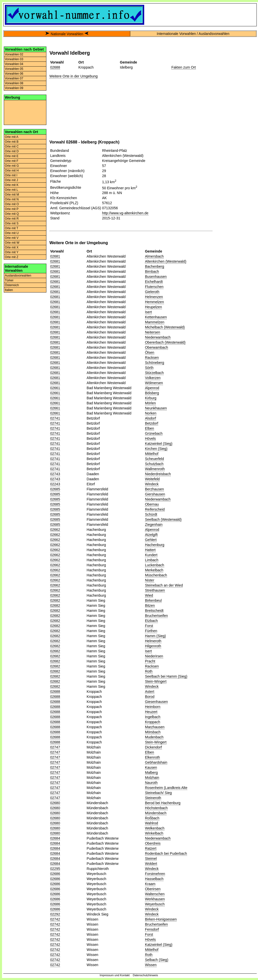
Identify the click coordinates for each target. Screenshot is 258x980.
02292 (55, 914)
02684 (55, 838)
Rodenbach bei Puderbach (166, 853)
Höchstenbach (156, 808)
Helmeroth (153, 641)
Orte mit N (12, 199)
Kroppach (153, 722)
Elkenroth (152, 757)
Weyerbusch (155, 904)
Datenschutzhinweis (145, 975)
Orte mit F (12, 161)
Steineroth (153, 798)
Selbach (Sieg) (157, 960)
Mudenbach (154, 737)
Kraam (150, 884)
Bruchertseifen (156, 616)
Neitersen (153, 332)
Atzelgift (151, 535)
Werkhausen (155, 899)
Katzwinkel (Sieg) (159, 444)
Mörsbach (153, 732)
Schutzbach (154, 464)
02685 (55, 489)
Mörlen (150, 403)
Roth (149, 671)
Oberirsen (153, 889)
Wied (149, 595)
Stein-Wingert (156, 681)
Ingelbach (153, 717)
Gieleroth (152, 292)
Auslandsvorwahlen (18, 276)
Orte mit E (12, 156)
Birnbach (152, 272)
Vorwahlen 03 (14, 59)
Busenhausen (156, 277)
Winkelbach (154, 833)
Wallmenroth (155, 469)
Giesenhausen (156, 702)
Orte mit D (12, 151)
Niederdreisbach (158, 474)
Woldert (151, 864)
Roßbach (152, 818)
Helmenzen (154, 297)
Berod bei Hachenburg (163, 803)
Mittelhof (152, 454)
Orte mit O (12, 204)
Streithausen (155, 590)
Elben (150, 428)
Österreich (12, 285)
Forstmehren (155, 874)
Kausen (151, 767)
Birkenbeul (153, 600)
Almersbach (154, 256)
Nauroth (151, 783)
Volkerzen (153, 378)
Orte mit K (12, 185)
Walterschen (155, 894)
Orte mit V (12, 238)
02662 (55, 530)
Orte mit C (12, 147)
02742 (55, 919)
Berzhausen (154, 489)
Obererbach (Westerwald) (165, 342)
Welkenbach (155, 828)
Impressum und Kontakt (115, 975)
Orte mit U (12, 233)
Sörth (149, 368)
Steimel (151, 859)
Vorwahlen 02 (14, 54)
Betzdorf (152, 423)
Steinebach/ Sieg (158, 793)
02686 (55, 874)
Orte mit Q (12, 214)
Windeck (152, 484)
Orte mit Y (12, 252)
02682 (55, 600)
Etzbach (151, 621)
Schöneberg (155, 363)
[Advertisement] (25, 112)
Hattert (150, 550)
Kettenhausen (156, 317)
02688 (55, 67)
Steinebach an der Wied (164, 585)
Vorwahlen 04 (14, 64)
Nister (150, 580)
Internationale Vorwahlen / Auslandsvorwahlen (193, 34)
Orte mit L (12, 190)
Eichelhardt (154, 282)
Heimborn (153, 707)
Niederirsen (154, 656)
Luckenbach (155, 565)
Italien (9, 290)
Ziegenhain (154, 525)
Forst (149, 626)
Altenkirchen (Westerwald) (166, 261)
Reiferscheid (155, 509)
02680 (55, 803)
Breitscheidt (154, 611)
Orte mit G (12, 166)
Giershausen (155, 494)
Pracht (150, 661)
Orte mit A (12, 137)
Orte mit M (12, 195)
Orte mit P (12, 209)
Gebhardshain (156, 762)
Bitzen (150, 606)
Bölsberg (152, 393)
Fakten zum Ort (183, 67)
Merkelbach (154, 570)
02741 (55, 418)
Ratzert (151, 848)
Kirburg (151, 398)
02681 (55, 256)
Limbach (152, 560)
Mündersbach (156, 813)
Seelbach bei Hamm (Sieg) (166, 676)
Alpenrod (152, 388)
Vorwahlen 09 (14, 88)
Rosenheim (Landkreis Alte (166, 788)
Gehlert (151, 540)
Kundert (151, 555)
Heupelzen (153, 307)
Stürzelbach (154, 373)
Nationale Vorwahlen (67, 34)
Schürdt (151, 514)
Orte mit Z (12, 257)
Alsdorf (151, 418)
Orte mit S (12, 223)
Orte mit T (12, 228)
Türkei (9, 280)
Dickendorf (153, 747)
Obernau (152, 504)
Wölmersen (154, 383)
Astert (150, 692)
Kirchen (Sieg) (156, 449)
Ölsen (150, 352)
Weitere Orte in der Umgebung (73, 76)
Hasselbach (154, 879)
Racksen (152, 358)
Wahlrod (152, 823)
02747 (55, 747)
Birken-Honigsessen (161, 919)
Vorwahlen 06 (14, 74)
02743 (55, 474)
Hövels (150, 439)
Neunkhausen (156, 408)
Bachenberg (155, 266)
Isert (148, 312)
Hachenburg (155, 545)
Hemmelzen (154, 302)
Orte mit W (12, 243)
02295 (55, 869)
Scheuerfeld (154, 459)
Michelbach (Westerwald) (165, 327)
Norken (151, 413)
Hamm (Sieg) (155, 636)
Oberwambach (156, 347)
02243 (55, 484)
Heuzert (151, 712)
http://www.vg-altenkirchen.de (125, 213)
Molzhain (152, 778)
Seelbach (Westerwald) (163, 519)
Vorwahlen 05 (14, 69)
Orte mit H (12, 171)
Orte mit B (12, 142)
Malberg (151, 773)
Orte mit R (12, 219)
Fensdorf (152, 929)
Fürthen (151, 631)
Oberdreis (153, 843)
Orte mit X (12, 247)
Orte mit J (11, 180)
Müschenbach (156, 575)
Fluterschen (154, 287)
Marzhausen (155, 727)
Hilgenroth (153, 646)
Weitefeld (152, 479)
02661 (55, 388)
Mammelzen (155, 322)
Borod (150, 697)
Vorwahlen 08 (14, 83)
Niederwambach (158, 337)
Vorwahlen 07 (14, 78)
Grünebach (154, 433)
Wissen (151, 965)
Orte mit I (11, 175)
